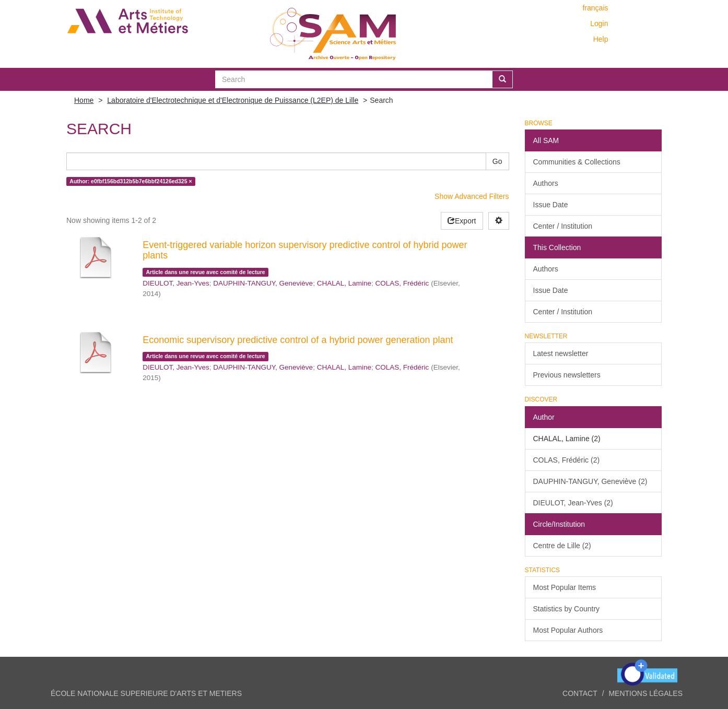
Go (497, 161)
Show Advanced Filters (472, 196)
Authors (546, 183)
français (595, 8)
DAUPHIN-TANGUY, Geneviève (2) (590, 481)
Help (601, 39)
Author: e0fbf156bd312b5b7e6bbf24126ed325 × (131, 181)
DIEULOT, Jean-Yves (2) (573, 503)
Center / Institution (563, 226)
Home (84, 100)
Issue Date (551, 205)
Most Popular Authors (568, 630)
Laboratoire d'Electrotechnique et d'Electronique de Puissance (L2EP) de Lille (233, 100)
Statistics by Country (567, 609)
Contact (580, 693)
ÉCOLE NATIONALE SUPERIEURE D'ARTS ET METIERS (146, 693)
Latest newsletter (561, 353)
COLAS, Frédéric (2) (567, 460)
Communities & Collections (577, 162)
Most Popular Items (565, 587)
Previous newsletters (567, 375)
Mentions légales (645, 693)
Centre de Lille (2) (562, 546)
